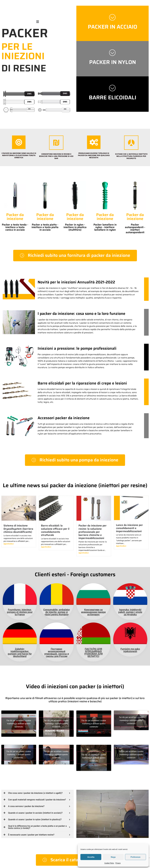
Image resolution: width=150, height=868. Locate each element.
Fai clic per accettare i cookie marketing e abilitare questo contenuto (19, 723)
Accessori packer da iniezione (64, 418)
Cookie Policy (109, 863)
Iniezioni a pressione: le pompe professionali (77, 348)
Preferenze (135, 857)
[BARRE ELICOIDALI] (112, 88)
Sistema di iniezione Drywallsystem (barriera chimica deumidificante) (18, 529)
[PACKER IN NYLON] (112, 52)
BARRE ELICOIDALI (113, 98)
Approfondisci (9, 544)
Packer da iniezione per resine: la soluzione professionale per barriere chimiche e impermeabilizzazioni (93, 532)
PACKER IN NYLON (113, 62)
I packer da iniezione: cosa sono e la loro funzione (81, 313)
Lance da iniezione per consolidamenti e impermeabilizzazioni (129, 528)
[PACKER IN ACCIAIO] (112, 17)
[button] (37, 22)
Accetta (91, 857)
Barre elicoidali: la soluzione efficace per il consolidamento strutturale (55, 530)
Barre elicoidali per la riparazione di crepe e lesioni (82, 383)
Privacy (118, 863)
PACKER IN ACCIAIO (112, 27)
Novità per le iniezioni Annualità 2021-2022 (76, 282)
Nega (113, 857)
